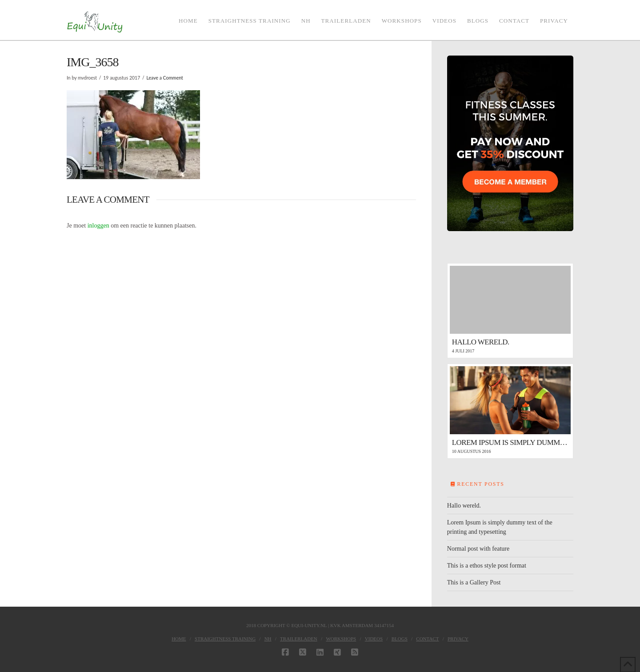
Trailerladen (299, 639)
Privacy (458, 639)
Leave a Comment (164, 78)
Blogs (400, 639)
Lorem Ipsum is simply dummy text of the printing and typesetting (500, 527)
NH (268, 639)
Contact (427, 639)
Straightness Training (225, 639)
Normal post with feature (478, 549)
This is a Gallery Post (474, 582)
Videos (374, 639)
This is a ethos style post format (487, 566)
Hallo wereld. (464, 506)
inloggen (98, 226)
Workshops (341, 639)
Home (179, 639)
